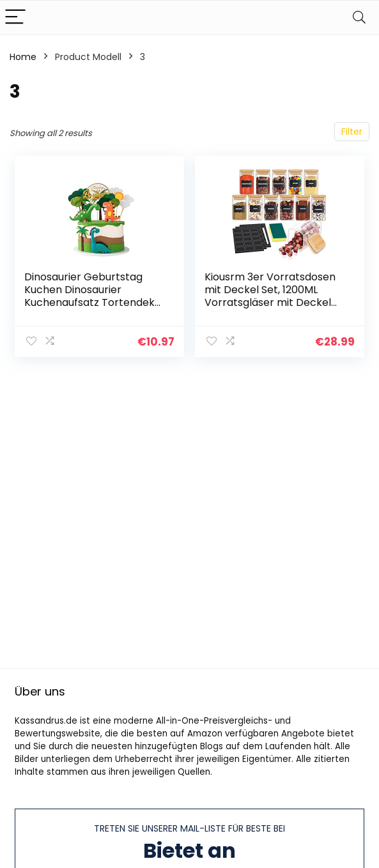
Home (23, 57)
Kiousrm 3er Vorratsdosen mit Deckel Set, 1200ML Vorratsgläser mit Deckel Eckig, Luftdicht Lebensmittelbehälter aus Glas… (270, 309)
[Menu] (15, 18)
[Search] (359, 18)
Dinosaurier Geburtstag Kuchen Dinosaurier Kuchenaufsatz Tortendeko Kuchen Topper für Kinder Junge (93, 302)
